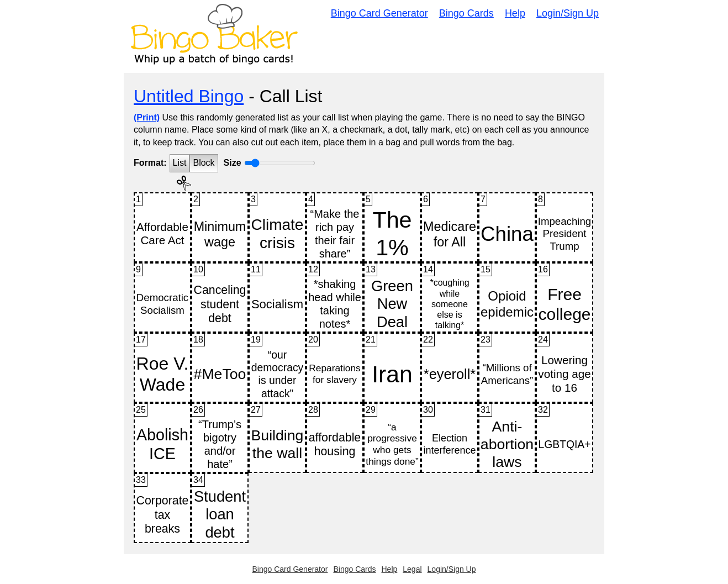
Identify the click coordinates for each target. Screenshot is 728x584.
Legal (412, 569)
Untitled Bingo (189, 96)
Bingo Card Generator (379, 13)
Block (204, 163)
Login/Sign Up (568, 13)
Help (515, 13)
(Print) (147, 117)
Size (233, 163)
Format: (150, 163)
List (180, 163)
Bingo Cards (466, 13)
